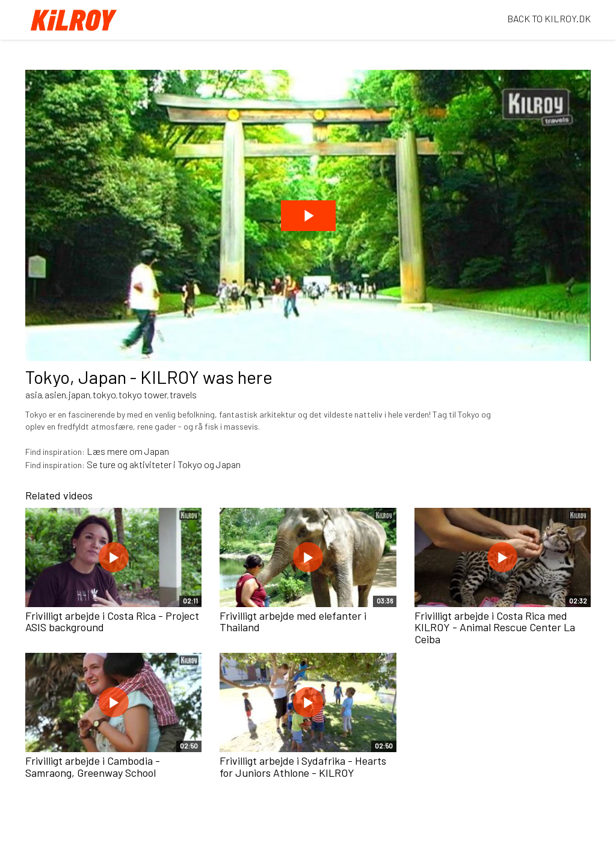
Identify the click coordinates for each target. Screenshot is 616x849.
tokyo (104, 394)
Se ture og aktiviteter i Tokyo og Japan (164, 464)
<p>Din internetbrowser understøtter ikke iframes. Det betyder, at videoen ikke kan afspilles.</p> (308, 215)
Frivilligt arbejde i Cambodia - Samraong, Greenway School (93, 767)
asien (55, 394)
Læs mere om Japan (128, 451)
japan (79, 394)
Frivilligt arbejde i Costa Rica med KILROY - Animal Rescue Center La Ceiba (495, 628)
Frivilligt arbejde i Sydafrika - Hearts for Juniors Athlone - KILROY (303, 767)
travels (183, 394)
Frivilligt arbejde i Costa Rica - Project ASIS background (112, 622)
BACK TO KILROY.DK (549, 18)
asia (34, 394)
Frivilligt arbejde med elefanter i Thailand (293, 622)
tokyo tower (143, 394)
